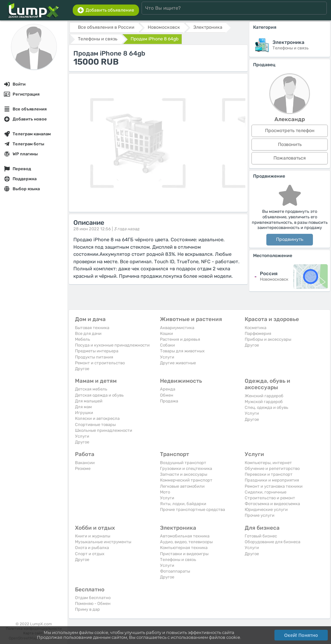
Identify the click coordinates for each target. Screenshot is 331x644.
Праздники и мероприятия (272, 480)
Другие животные (178, 363)
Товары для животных (182, 351)
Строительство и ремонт (270, 498)
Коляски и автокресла (97, 418)
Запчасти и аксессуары (184, 474)
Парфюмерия (258, 333)
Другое (82, 369)
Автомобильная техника (185, 536)
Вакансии (85, 463)
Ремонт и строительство (100, 363)
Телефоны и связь (178, 560)
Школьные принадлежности (104, 430)
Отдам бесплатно (93, 598)
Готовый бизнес (261, 536)
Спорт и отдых (90, 554)
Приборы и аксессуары (268, 339)
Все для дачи (88, 333)
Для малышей (89, 401)
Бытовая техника (92, 328)
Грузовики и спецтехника (186, 468)
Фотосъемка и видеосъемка (272, 504)
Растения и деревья (180, 339)
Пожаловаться (290, 158)
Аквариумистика (177, 328)
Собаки (167, 345)
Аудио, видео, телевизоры (186, 542)
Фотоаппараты (175, 571)
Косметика (256, 328)
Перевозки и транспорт (269, 474)
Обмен (167, 395)
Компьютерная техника (184, 548)
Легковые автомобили (182, 486)
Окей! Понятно (301, 635)
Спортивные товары (95, 425)
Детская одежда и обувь (99, 395)
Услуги (167, 357)
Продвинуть (290, 239)
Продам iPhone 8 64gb (155, 39)
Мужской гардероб (264, 402)
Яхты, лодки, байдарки (183, 504)
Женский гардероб (264, 396)
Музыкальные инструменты (103, 542)
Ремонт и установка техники (274, 486)
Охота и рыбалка (92, 548)
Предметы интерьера (97, 351)
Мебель (83, 339)
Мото (165, 492)
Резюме (83, 468)
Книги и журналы (93, 536)
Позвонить (290, 145)
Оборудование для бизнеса (272, 542)
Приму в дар (87, 609)
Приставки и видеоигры (184, 554)
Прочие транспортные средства (192, 509)
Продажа (169, 401)
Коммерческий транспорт (186, 480)
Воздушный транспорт (183, 463)
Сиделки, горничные (266, 492)
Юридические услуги (266, 509)
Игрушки (84, 413)
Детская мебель (91, 389)
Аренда (168, 389)
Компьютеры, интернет (268, 463)
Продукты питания (94, 357)
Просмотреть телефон (290, 131)
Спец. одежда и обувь (267, 407)
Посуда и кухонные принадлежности (112, 345)
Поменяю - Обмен (93, 603)
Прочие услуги (260, 515)
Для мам (83, 407)
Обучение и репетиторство (272, 468)
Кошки (166, 333)
